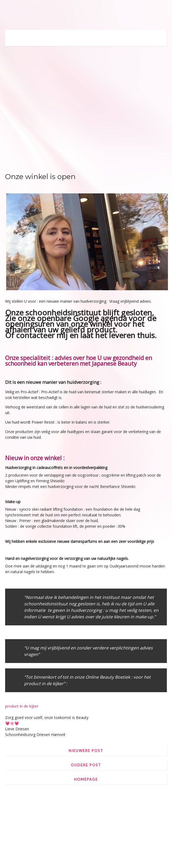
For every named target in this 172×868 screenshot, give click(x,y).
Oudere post (86, 765)
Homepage (86, 779)
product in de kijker (22, 706)
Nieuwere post (86, 751)
